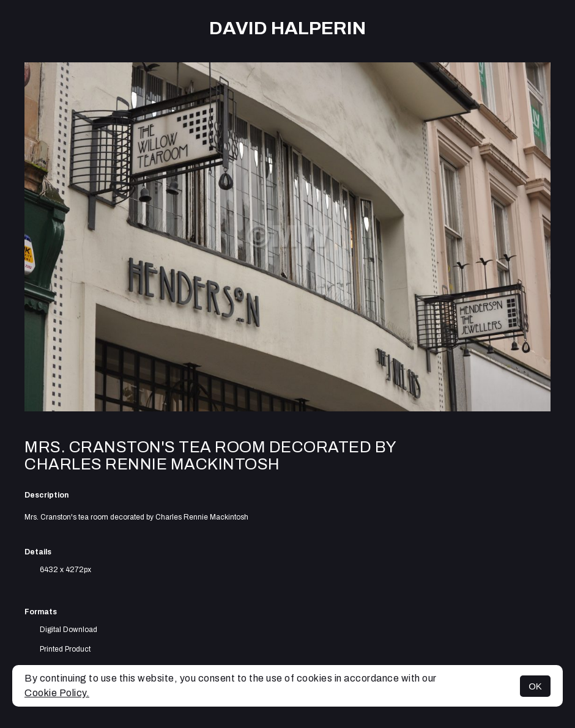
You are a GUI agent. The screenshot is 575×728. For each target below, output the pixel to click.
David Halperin (287, 28)
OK (535, 686)
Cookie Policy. (57, 693)
